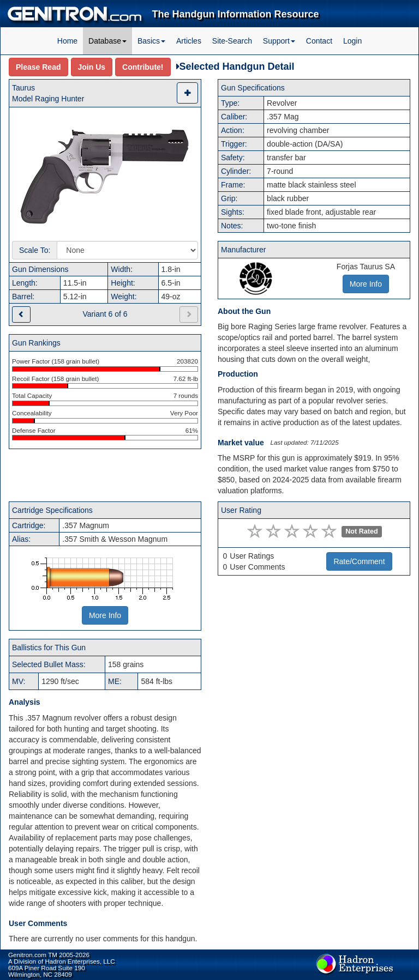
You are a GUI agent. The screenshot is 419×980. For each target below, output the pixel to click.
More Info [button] (366, 284)
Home (67, 41)
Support (279, 41)
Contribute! (143, 67)
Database (107, 41)
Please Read (38, 67)
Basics (151, 41)
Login (352, 41)
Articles (189, 41)
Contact (319, 41)
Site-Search (232, 41)
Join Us (92, 67)
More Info (105, 615)
